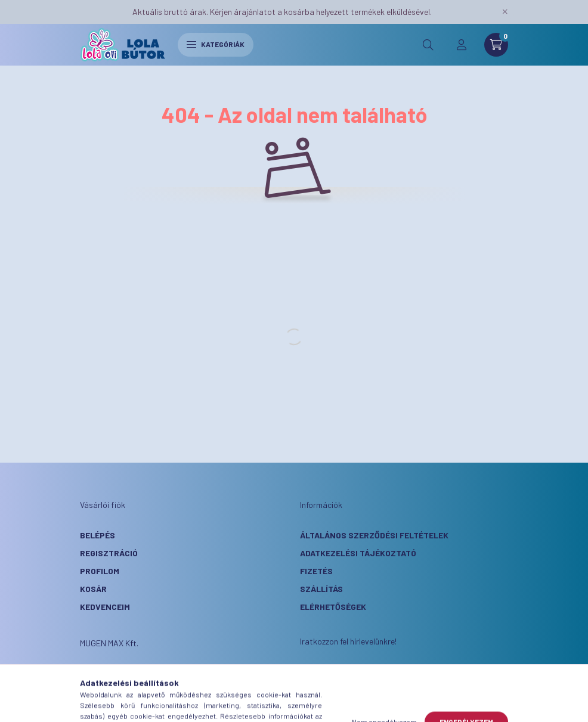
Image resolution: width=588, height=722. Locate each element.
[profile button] (462, 45)
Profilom (100, 571)
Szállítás (321, 589)
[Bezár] (505, 12)
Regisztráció (109, 553)
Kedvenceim (105, 607)
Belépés (98, 535)
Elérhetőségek (333, 607)
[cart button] (496, 45)
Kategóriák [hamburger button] (216, 44)
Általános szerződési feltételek (374, 535)
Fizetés (316, 571)
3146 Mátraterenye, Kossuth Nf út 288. (179, 673)
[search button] (428, 45)
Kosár (93, 589)
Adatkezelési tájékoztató (358, 553)
